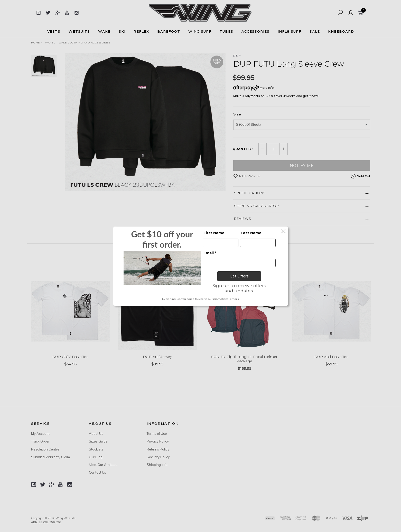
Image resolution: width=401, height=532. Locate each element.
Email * (210, 253)
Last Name (251, 233)
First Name (214, 233)
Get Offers (239, 276)
